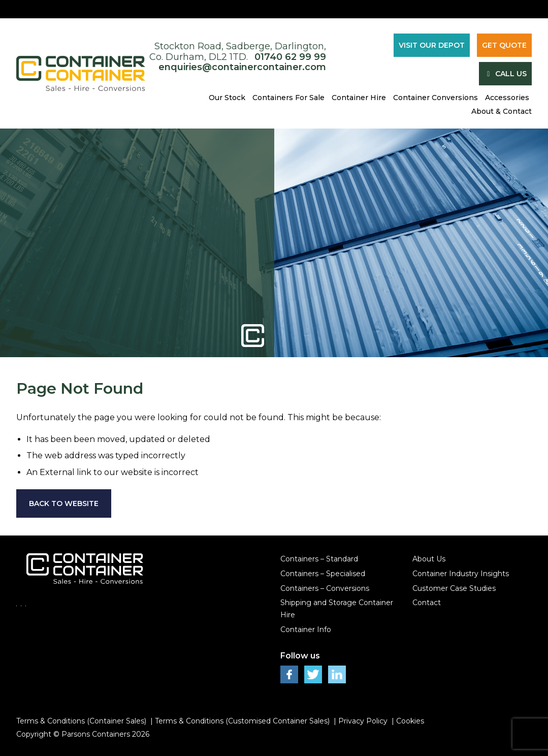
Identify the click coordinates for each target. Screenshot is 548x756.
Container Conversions (436, 98)
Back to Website (64, 503)
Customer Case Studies (454, 588)
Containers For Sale (288, 98)
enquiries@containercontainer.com (242, 67)
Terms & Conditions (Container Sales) (81, 721)
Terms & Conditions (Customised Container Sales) (242, 721)
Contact (427, 603)
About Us (429, 559)
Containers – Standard (319, 559)
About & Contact (502, 111)
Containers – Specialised (323, 574)
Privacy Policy (363, 721)
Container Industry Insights (461, 574)
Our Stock (227, 98)
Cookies (410, 721)
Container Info (306, 629)
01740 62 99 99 (290, 57)
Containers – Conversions (325, 588)
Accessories (507, 98)
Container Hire (359, 98)
